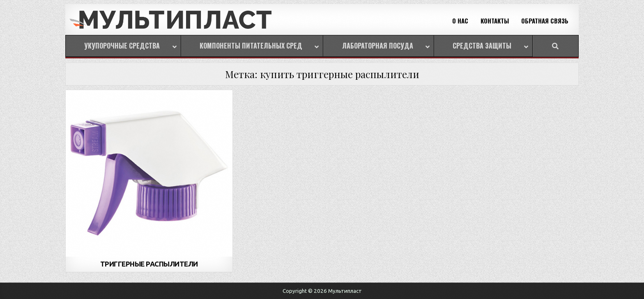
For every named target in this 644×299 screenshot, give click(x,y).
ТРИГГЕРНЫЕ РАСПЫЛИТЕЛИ (149, 264)
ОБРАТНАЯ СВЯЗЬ (545, 21)
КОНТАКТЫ (495, 21)
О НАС (460, 21)
